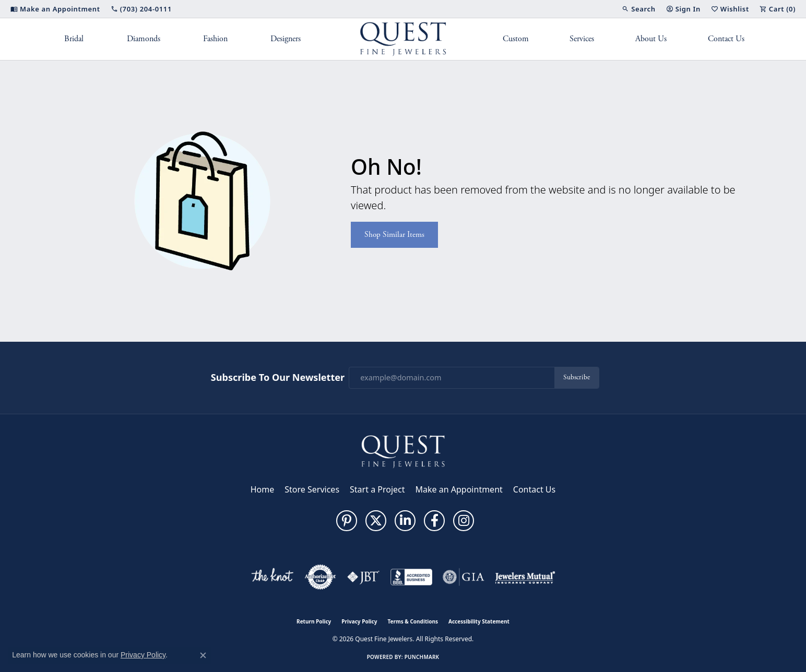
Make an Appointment (459, 489)
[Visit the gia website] (464, 577)
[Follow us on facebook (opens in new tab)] (434, 521)
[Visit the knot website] (272, 577)
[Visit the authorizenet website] (321, 577)
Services (582, 39)
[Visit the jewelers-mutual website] (525, 577)
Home (263, 489)
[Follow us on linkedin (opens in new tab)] (405, 521)
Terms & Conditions (413, 621)
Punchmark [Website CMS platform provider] (422, 657)
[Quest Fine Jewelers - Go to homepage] (403, 451)
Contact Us (726, 39)
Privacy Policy (359, 621)
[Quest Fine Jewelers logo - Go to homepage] (403, 39)
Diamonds (144, 39)
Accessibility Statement (479, 621)
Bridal (74, 39)
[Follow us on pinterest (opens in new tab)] (347, 521)
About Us (651, 39)
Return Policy (314, 621)
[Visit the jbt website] (363, 577)
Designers (286, 39)
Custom (516, 39)
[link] (55, 9)
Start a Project (377, 489)
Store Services (312, 489)
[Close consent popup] (203, 655)
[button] (638, 9)
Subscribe (577, 377)
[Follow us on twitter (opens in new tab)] (376, 521)
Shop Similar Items (394, 235)
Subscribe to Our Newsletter (278, 378)
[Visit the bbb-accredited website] (411, 577)
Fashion (215, 39)
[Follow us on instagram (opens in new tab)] (464, 521)
